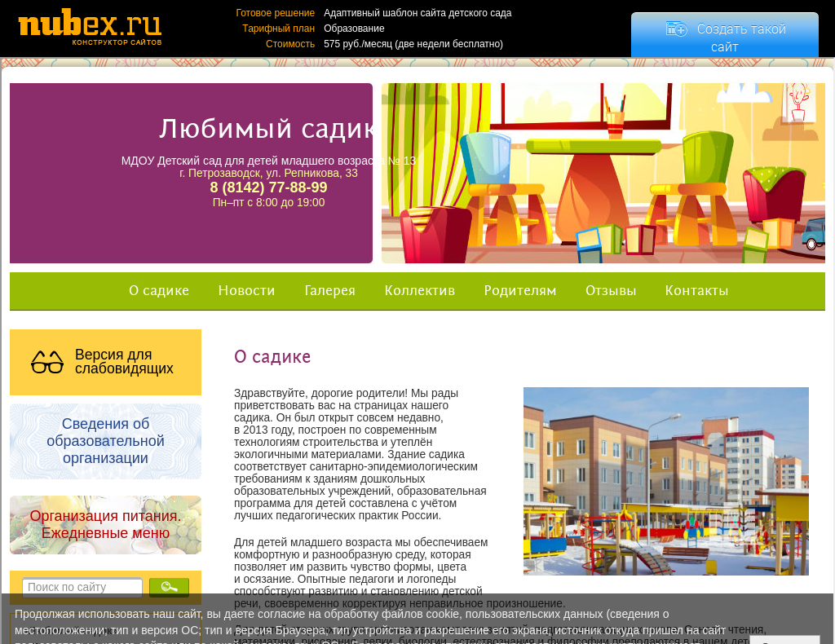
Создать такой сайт (742, 37)
